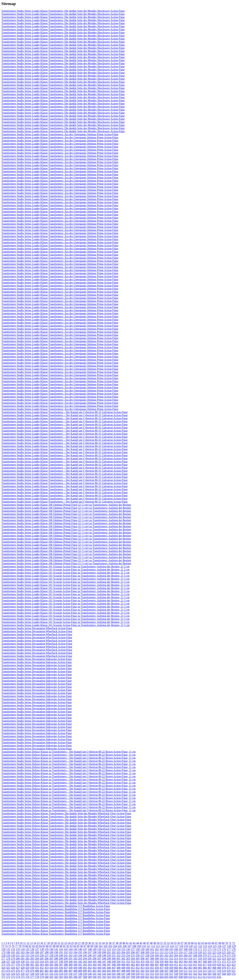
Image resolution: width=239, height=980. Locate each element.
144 (71, 949)
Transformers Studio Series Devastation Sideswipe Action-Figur (37, 659)
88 (54, 946)
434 (51, 968)
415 (195, 965)
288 (56, 958)
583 (61, 977)
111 (148, 946)
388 (66, 965)
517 (214, 971)
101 (101, 946)
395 (99, 965)
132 (13, 949)
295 (90, 958)
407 (157, 965)
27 (79, 943)
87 (51, 946)
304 (133, 958)
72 (233, 943)
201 (109, 952)
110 (144, 946)
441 (85, 968)
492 (95, 971)
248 (99, 955)
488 (75, 971)
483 (51, 971)
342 (80, 962)
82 (34, 946)
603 (157, 977)
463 (190, 968)
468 (214, 968)
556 (166, 974)
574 (18, 977)
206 (133, 952)
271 (210, 955)
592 (104, 977)
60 (192, 943)
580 (47, 977)
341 (75, 962)
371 (219, 962)
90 (61, 946)
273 (219, 955)
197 (90, 952)
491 (90, 971)
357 (152, 962)
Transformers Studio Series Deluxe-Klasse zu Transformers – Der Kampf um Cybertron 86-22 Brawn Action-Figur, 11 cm (68, 752)
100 (96, 946)
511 (185, 971)
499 (128, 971)
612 (200, 977)
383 (42, 965)
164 (166, 949)
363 (181, 962)
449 (123, 968)
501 (138, 971)
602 (152, 977)
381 (32, 965)
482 (47, 971)
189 (51, 952)
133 (18, 949)
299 (109, 958)
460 (176, 968)
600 (142, 977)
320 (209, 958)
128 (229, 946)
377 (13, 965)
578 (37, 977)
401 (128, 965)
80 (27, 946)
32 (96, 943)
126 (219, 946)
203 (118, 952)
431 (37, 968)
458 (166, 968)
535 (66, 974)
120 (191, 946)
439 (75, 968)
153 (114, 949)
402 (133, 965)
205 (128, 952)
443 (95, 968)
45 (141, 943)
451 (133, 968)
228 (3, 955)
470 (224, 968)
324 (229, 958)
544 (109, 974)
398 (114, 965)
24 (69, 943)
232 (23, 955)
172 (205, 949)
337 (56, 962)
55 (175, 943)
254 (128, 955)
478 (27, 971)
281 (23, 958)
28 (83, 943)
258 (147, 955)
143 (66, 949)
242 (71, 955)
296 (95, 958)
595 (118, 977)
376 (8, 965)
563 (200, 974)
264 (176, 955)
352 (128, 962)
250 (109, 955)
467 (210, 968)
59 (189, 943)
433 (47, 968)
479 (32, 971)
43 (134, 943)
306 (142, 958)
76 (13, 946)
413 (185, 965)
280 (18, 958)
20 (55, 943)
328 (13, 962)
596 (123, 977)
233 (27, 955)
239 (56, 955)
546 (118, 974)
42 (131, 943)
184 (27, 952)
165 (171, 949)
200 (104, 952)
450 (128, 968)
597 (128, 977)
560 (186, 974)
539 (85, 974)
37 (114, 943)
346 (99, 962)
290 (66, 958)
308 (152, 958)
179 (3, 952)
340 (71, 962)
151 (104, 949)
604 (162, 977)
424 (3, 968)
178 (234, 949)
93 (71, 946)
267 (190, 955)
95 (78, 946)
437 (66, 968)
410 (171, 965)
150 (99, 949)
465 (200, 968)
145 (75, 949)
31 (93, 943)
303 (128, 958)
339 (66, 962)
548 (128, 974)
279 (13, 958)
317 (195, 958)
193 (71, 952)
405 (147, 965)
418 (209, 965)
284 (37, 958)
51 (161, 943)
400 (123, 965)
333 (37, 962)
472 (234, 968)
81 (30, 946)
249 (104, 955)
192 (66, 952)
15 (38, 943)
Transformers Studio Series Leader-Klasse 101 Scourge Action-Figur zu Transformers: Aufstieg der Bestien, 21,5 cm (65, 566)
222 (209, 952)
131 (8, 949)
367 (200, 962)
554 (157, 974)
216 (181, 952)
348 (109, 962)
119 (186, 946)
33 (100, 943)
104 (115, 946)
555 (162, 974)
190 (56, 952)
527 (27, 974)
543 (104, 974)
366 (195, 962)
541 (95, 974)
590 (95, 977)
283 (32, 958)
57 (182, 943)
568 (224, 974)
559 (181, 974)
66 (213, 943)
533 (56, 974)
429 (27, 968)
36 (110, 943)
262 (166, 955)
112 (153, 946)
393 (90, 965)
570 (234, 974)
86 (47, 946)
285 (42, 958)
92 (68, 946)
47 (148, 943)
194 (75, 952)
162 (157, 949)
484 (56, 971)
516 (209, 971)
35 (107, 943)
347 (104, 962)
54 (172, 943)
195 (80, 952)
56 (179, 943)
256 (138, 955)
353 (133, 962)
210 (152, 952)
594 (114, 977)
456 (157, 968)
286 (47, 958)
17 (45, 943)
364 (186, 962)
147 (85, 949)
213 (166, 952)
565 (210, 974)
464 (195, 968)
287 (51, 958)
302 (123, 958)
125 (215, 946)
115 (167, 946)
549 (133, 974)
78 (20, 946)
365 (190, 962)
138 (42, 949)
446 (109, 968)
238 (51, 955)
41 (127, 943)
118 (181, 946)
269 (200, 955)
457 (162, 968)
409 (166, 965)
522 (3, 974)
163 (162, 949)
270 (205, 955)
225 (224, 952)
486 (66, 971)
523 (8, 974)
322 (219, 958)
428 (23, 968)
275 (229, 955)
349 (114, 962)
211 (157, 952)
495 (109, 971)
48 (151, 943)
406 (152, 965)
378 (18, 965)
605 (166, 977)
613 (205, 977)
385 (51, 965)
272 (214, 955)
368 (205, 962)
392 (85, 965)
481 (42, 971)
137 (37, 949)
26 (76, 943)
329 (18, 962)
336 (51, 962)
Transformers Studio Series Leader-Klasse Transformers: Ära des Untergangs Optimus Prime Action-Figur (60, 134)
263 (171, 955)
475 (13, 971)
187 (42, 952)
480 (37, 971)
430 (32, 968)
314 (181, 958)
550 (138, 974)
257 (142, 955)
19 (52, 943)
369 (210, 962)
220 (200, 952)
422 (229, 965)
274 (224, 955)
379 (23, 965)
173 (210, 949)
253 (123, 955)
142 (61, 949)
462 (186, 968)
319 (205, 958)
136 (32, 949)
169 (190, 949)
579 (42, 977)
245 (85, 955)
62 (199, 943)
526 (23, 974)
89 (58, 946)
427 (18, 968)
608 (181, 977)
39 (120, 943)
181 (13, 952)
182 (18, 952)
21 (59, 943)
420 (219, 965)
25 (72, 943)
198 (95, 952)
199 (99, 952)
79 (23, 946)
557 (171, 974)
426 (13, 968)
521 (233, 971)
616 (219, 977)
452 (138, 968)
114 (162, 946)
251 (114, 955)
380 (27, 965)
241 (66, 955)
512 (190, 971)
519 (224, 971)
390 (75, 965)
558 (176, 974)
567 (219, 974)
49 (155, 943)
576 (27, 977)
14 (35, 943)
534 (61, 974)
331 (27, 962)
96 (81, 946)
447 (114, 968)
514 (200, 971)
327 (8, 962)
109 (139, 946)
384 (47, 965)
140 (51, 949)
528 (32, 974)
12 (28, 943)
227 (233, 952)
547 (123, 974)
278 (8, 958)
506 (162, 971)
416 (200, 965)
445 (104, 968)
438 (71, 968)
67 (216, 943)
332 (32, 962)
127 (224, 946)
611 (195, 977)
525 (18, 974)
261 (162, 955)
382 (37, 965)
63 (203, 943)
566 (214, 974)
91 (64, 946)
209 (147, 952)
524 (13, 974)
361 (171, 962)
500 (133, 971)
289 (61, 958)
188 (47, 952)
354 (138, 962)
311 (166, 958)
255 (133, 955)
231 (18, 955)
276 (234, 955)
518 (219, 971)
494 (104, 971)
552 (147, 974)
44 (137, 943)
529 (37, 974)
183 (23, 952)
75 (10, 946)
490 (85, 971)
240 (61, 955)
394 (95, 965)
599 (138, 977)
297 (99, 958)
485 (61, 971)
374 (234, 962)
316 (190, 958)
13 (31, 943)
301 (118, 958)
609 (186, 977)
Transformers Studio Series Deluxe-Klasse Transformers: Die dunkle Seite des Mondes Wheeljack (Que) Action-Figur (66, 813)
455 (152, 968)
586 (75, 977)
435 (56, 968)
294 (85, 958)
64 (206, 943)
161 (152, 949)
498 (123, 971)
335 (47, 962)
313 (176, 958)
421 (224, 965)
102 (105, 946)
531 (47, 974)
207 (138, 952)
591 (99, 977)
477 (23, 971)
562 (195, 974)
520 (229, 971)
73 (3, 946)
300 (114, 958)
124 (210, 946)
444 (99, 968)
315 (185, 958)
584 (66, 977)
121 (195, 946)
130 (3, 949)
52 (165, 943)
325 (233, 958)
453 (142, 968)
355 (142, 962)
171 (200, 949)
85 (44, 946)
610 (190, 977)
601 (147, 977)
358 (157, 962)
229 (8, 955)
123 (205, 946)
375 (3, 965)
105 (120, 946)
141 (56, 949)
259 (152, 955)
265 (181, 955)
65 (209, 943)
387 (61, 965)
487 (71, 971)
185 (32, 952)
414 (190, 965)
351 (123, 962)
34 (103, 943)
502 (142, 971)
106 (125, 946)
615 (214, 977)
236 (42, 955)
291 (71, 958)
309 (157, 958)
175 (219, 949)
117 (176, 946)
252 (118, 955)
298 (104, 958)
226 (229, 952)
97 (85, 946)
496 (114, 971)
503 (147, 971)
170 (195, 949)
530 (42, 974)
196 (85, 952)
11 (25, 943)
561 (190, 974)
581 (51, 977)
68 (220, 943)
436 (61, 968)
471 (229, 968)
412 (181, 965)
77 (16, 946)
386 (56, 965)
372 (224, 962)
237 (47, 955)
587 (80, 977)
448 (118, 968)
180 (8, 952)
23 (66, 943)
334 (42, 962)
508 (171, 971)
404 (142, 965)
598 (133, 977)
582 (56, 977)
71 (230, 943)
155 (123, 949)
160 (147, 949)
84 (40, 946)
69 (223, 943)
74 (6, 946)
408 (162, 965)
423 (233, 965)
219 (195, 952)
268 (195, 955)
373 (229, 962)
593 (109, 977)
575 (23, 977)
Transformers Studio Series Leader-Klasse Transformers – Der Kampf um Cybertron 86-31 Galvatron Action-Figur (65, 412)
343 (85, 962)
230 (13, 955)
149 (95, 949)
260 (157, 955)
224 (219, 952)
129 (234, 946)
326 (3, 962)
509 (176, 971)
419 (214, 965)
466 (205, 968)
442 (90, 968)
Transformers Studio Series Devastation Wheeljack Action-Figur (37, 628)
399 (118, 965)
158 (138, 949)
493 (99, 971)
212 (161, 952)
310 (162, 958)
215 (176, 952)
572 (8, 977)
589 (90, 977)
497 (118, 971)
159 (142, 949)
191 (61, 952)
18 (48, 943)
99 (92, 946)
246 (90, 955)
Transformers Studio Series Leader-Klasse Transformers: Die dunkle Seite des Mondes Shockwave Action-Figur (63, 11)
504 (152, 971)
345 (95, 962)
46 (144, 943)
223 (214, 952)
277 (3, 958)
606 (171, 977)
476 (18, 971)
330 (23, 962)
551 (142, 974)
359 (162, 962)
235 (37, 955)
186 (37, 952)
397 (109, 965)
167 (181, 949)
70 (227, 943)
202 (114, 952)
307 (147, 958)
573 (13, 977)
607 (176, 977)
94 (75, 946)
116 (172, 946)
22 (62, 943)
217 (185, 952)
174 (214, 949)
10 (21, 943)
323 (224, 958)
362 (176, 962)
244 (80, 955)
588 (85, 977)
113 (158, 946)
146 (80, 949)
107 (129, 946)
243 (75, 955)
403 (138, 965)
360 (166, 962)
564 (205, 974)
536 (71, 974)
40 (124, 943)
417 (205, 965)
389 (71, 965)
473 (3, 971)
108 (134, 946)
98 (88, 946)
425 (8, 968)
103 (110, 946)
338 (61, 962)
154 (118, 949)
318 (200, 958)
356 (147, 962)
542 (99, 974)
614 (209, 977)
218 (190, 952)
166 (176, 949)
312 (171, 958)
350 (118, 962)
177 (229, 949)
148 (90, 949)
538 (80, 974)
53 (168, 943)
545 (114, 974)
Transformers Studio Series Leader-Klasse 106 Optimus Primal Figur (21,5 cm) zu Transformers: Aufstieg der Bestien (66, 505)
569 (229, 974)
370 (214, 962)
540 (90, 974)
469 (219, 968)
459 (171, 968)
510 (181, 971)
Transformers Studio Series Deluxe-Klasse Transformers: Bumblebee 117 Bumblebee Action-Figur (56, 906)
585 (71, 977)
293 (80, 958)
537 (75, 974)
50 (158, 943)
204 (123, 952)
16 (42, 943)
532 (51, 974)
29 (86, 943)
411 (176, 965)
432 (42, 968)
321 (214, 958)
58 (185, 943)
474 (8, 971)
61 (196, 943)
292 (75, 958)
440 (80, 968)
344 (90, 962)
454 (147, 968)
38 (117, 943)
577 (32, 977)
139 (47, 949)
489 (80, 971)
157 (133, 949)
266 (186, 955)
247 (95, 955)
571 (3, 977)
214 (171, 952)
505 (157, 971)
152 (109, 949)
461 (181, 968)
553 (152, 974)
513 (195, 971)
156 (128, 949)
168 (186, 949)
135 (27, 949)
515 (205, 971)
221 (205, 952)
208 (142, 952)
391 (80, 965)
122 (200, 946)
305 (138, 958)
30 (90, 943)
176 (224, 949)
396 (104, 965)
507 (166, 971)
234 (32, 955)
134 (23, 949)
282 (27, 958)
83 (37, 946)
